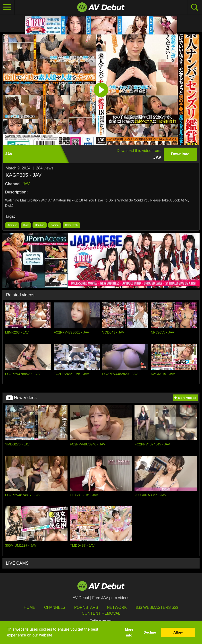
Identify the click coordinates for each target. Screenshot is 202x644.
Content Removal (101, 613)
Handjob (39, 225)
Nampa (55, 225)
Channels (55, 607)
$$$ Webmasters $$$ (157, 607)
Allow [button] (178, 632)
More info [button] (129, 632)
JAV (26, 184)
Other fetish (71, 225)
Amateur (12, 225)
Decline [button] (150, 632)
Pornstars (86, 607)
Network (117, 607)
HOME (29, 607)
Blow (26, 225)
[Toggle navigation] (7, 7)
